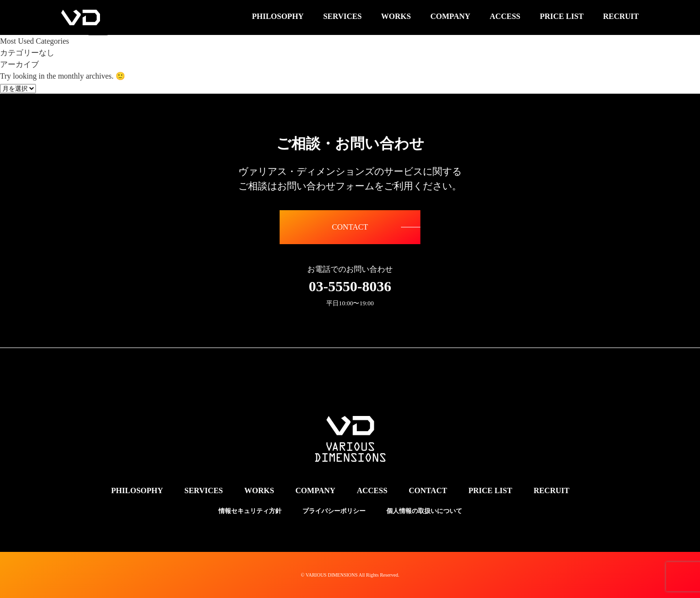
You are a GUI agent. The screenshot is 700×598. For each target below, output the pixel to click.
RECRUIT (551, 490)
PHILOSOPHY (137, 490)
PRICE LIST (490, 490)
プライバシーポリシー (334, 511)
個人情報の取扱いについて (424, 511)
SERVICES (204, 490)
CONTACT (350, 227)
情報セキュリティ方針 (250, 511)
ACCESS (372, 490)
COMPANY (316, 490)
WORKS (259, 490)
